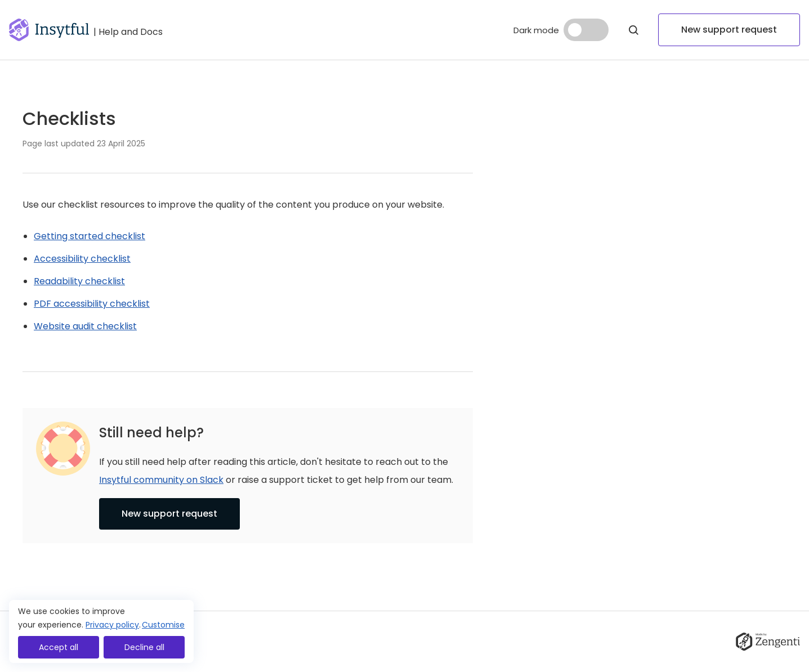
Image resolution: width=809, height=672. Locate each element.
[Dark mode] (586, 30)
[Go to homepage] (49, 30)
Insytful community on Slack (161, 480)
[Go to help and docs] (128, 30)
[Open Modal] (633, 30)
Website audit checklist (85, 326)
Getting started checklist (90, 236)
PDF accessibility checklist (92, 304)
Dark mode (536, 30)
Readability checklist (79, 281)
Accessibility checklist (82, 259)
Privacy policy (112, 625)
